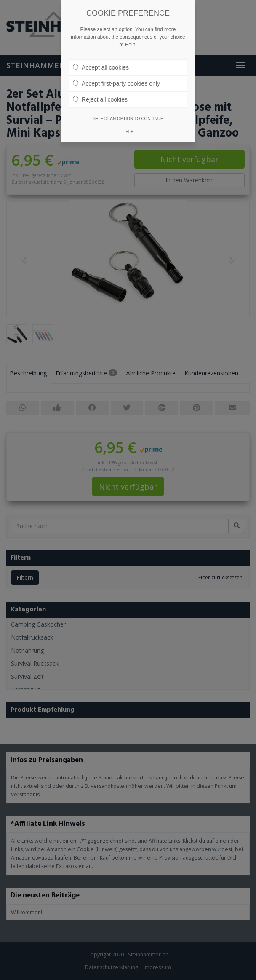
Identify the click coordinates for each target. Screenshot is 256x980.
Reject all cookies (100, 90)
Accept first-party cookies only (116, 74)
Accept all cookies (101, 58)
